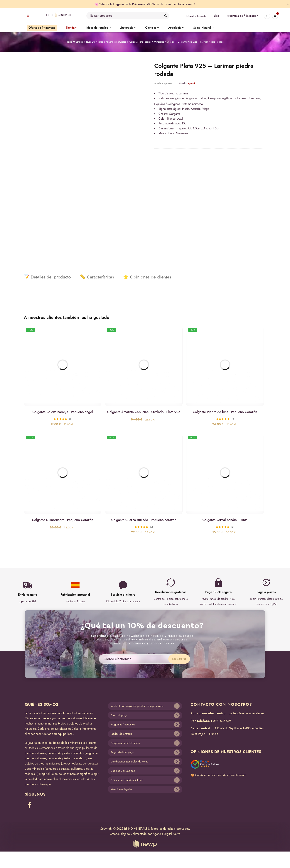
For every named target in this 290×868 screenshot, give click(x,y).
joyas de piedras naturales (66, 718)
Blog (216, 16)
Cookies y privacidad (123, 771)
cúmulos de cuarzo (58, 769)
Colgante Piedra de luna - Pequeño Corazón (225, 412)
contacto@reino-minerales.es (246, 713)
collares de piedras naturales (66, 753)
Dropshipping (119, 715)
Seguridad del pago (122, 752)
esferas (76, 763)
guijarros (76, 769)
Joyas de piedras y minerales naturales (106, 42)
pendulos (88, 763)
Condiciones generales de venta (129, 762)
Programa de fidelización (242, 16)
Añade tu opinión (163, 83)
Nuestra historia (196, 16)
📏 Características (97, 277)
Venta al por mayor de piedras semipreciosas (137, 706)
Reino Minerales (75, 42)
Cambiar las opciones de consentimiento (221, 775)
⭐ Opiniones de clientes (147, 277)
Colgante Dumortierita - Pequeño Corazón (63, 520)
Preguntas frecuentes (123, 725)
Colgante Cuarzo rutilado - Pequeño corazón (144, 520)
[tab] (47, 277)
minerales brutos (55, 723)
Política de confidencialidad (127, 780)
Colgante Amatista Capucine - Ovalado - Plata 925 (144, 412)
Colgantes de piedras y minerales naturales (152, 42)
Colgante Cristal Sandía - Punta (225, 520)
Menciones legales (121, 789)
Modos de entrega (121, 734)
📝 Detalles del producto (47, 277)
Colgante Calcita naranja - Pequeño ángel (63, 412)
